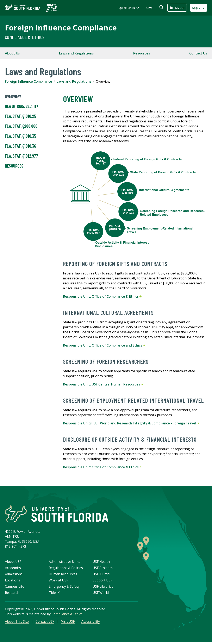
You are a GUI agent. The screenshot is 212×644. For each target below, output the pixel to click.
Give (149, 8)
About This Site (17, 622)
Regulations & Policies (66, 569)
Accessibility (91, 622)
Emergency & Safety (64, 587)
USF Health (101, 563)
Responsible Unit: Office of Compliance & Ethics (102, 296)
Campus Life (15, 587)
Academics (13, 569)
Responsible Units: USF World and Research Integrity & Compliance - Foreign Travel (131, 423)
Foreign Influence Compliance (61, 28)
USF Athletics (103, 569)
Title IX (54, 594)
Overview (13, 96)
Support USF (102, 581)
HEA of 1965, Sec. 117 (22, 106)
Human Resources (63, 575)
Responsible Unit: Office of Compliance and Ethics (104, 345)
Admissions (14, 575)
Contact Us (198, 53)
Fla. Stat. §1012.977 (21, 156)
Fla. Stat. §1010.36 (21, 146)
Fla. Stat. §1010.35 (21, 136)
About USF (13, 563)
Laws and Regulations (76, 53)
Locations (13, 581)
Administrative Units (64, 563)
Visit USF (68, 622)
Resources (142, 53)
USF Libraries (103, 587)
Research (12, 594)
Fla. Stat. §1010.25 (21, 116)
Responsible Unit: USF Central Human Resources (103, 384)
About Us (12, 53)
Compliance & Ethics (25, 37)
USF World (101, 594)
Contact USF (45, 622)
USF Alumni (101, 575)
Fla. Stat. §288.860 (21, 126)
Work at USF (58, 581)
